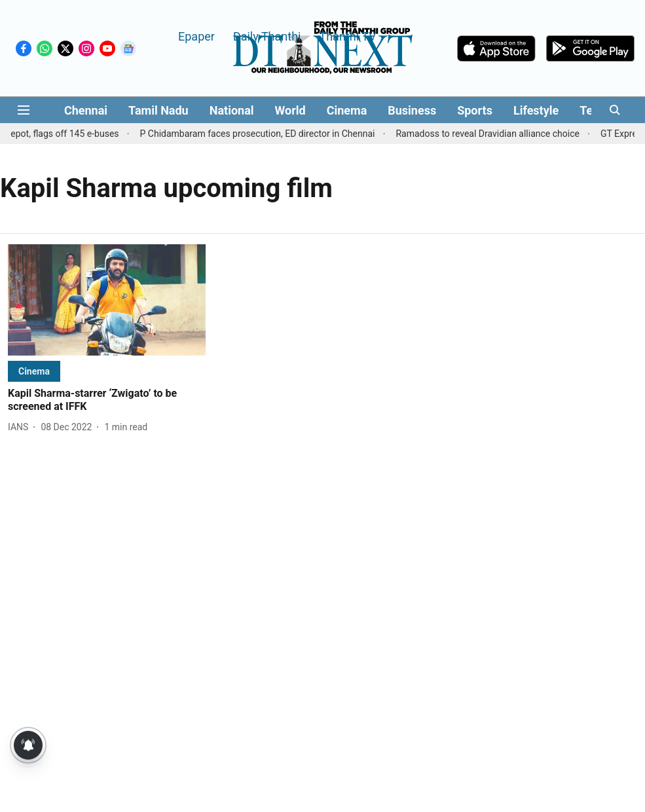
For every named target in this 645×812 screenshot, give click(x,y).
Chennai (86, 110)
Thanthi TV (347, 36)
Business (412, 110)
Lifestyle (536, 110)
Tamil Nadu (158, 110)
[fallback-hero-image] (107, 300)
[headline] (107, 401)
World (290, 110)
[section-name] (34, 371)
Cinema (347, 110)
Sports (475, 110)
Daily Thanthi (267, 36)
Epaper (196, 36)
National (232, 110)
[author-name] (21, 427)
